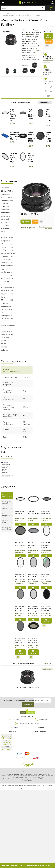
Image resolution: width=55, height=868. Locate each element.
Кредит (49, 42)
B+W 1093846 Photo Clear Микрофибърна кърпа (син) (16, 136)
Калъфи (5, 509)
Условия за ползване (12, 786)
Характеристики (16, 865)
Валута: (19, 758)
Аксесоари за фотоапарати (6, 529)
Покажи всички (45, 102)
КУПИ (13, 123)
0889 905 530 (41, 720)
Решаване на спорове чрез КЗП (21, 788)
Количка (52, 7)
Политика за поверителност (27, 786)
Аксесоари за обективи (6, 503)
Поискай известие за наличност (45, 228)
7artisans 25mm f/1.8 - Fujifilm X (33, 205)
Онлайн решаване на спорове (45, 786)
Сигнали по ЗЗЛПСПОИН (37, 788)
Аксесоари (46, 865)
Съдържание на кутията (32, 865)
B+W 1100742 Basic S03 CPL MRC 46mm (33, 577)
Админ (4, 786)
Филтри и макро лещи (6, 496)
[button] (46, 88)
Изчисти (47, 663)
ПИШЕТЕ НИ (14, 720)
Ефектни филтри (5, 522)
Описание (5, 865)
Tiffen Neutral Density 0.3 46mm (33, 545)
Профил (52, 2)
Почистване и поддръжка (7, 515)
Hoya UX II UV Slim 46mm (13, 113)
